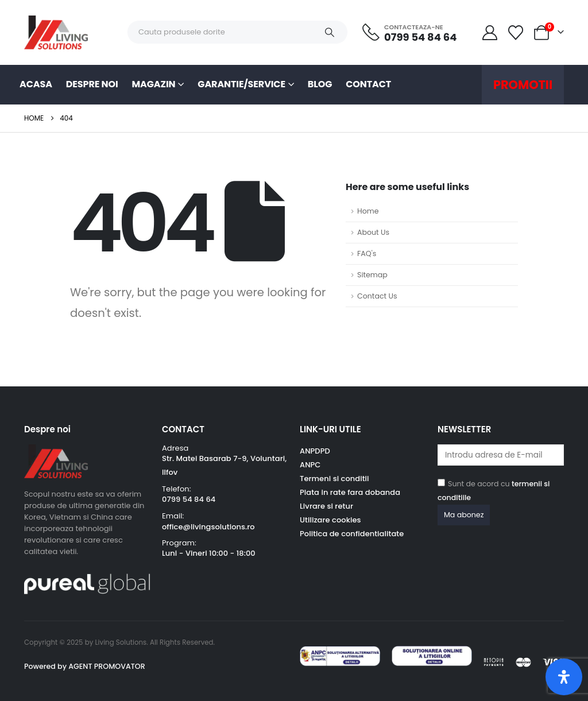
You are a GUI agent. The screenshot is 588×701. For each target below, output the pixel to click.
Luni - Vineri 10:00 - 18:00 (209, 553)
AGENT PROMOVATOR (106, 666)
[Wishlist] (516, 33)
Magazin (154, 84)
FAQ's (367, 253)
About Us (373, 232)
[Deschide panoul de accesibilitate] (564, 677)
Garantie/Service (241, 84)
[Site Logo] (56, 32)
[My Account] (490, 33)
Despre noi (92, 84)
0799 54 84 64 (189, 499)
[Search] (330, 32)
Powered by (45, 666)
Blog (320, 84)
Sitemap (372, 275)
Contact (368, 84)
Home (368, 211)
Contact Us (377, 296)
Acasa (36, 84)
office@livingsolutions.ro (208, 527)
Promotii (523, 85)
